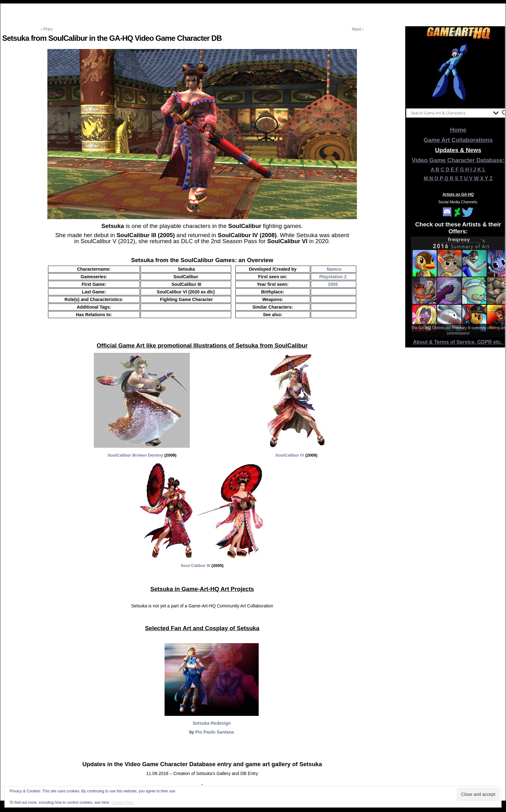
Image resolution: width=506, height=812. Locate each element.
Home (458, 130)
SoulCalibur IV (290, 455)
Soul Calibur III (195, 566)
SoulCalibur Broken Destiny (135, 455)
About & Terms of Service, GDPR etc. (458, 342)
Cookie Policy (123, 803)
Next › (358, 29)
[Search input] (450, 113)
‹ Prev (47, 29)
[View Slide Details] (458, 72)
